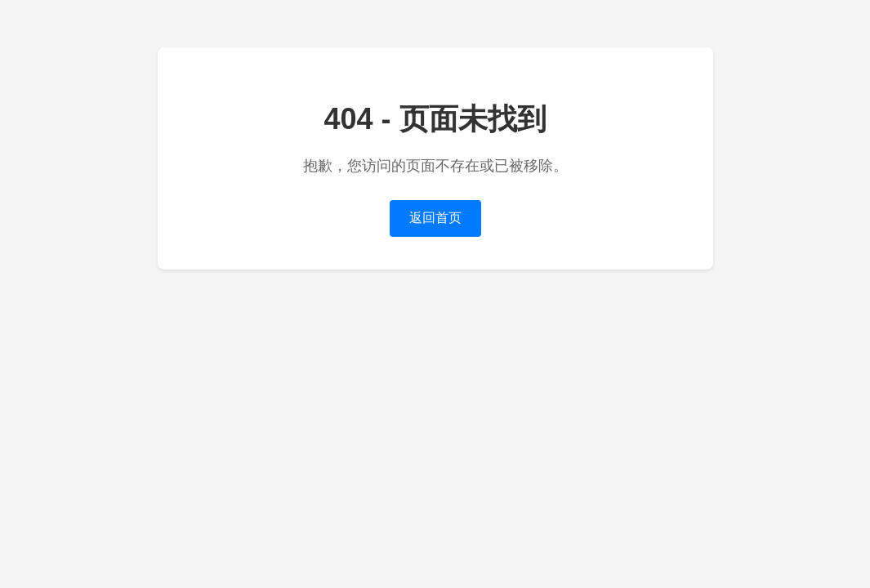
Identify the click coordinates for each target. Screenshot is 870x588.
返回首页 (435, 218)
